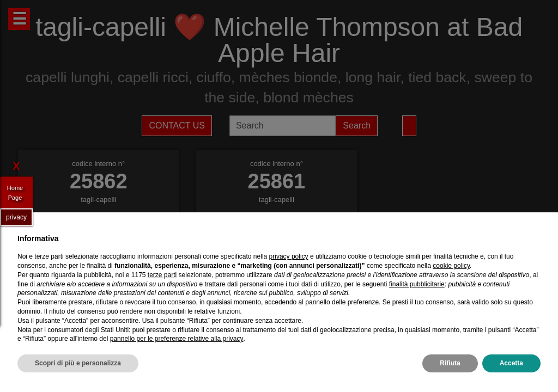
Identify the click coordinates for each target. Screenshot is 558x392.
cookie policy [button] (451, 266)
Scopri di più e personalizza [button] (78, 363)
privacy (16, 217)
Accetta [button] (511, 363)
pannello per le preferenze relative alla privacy (177, 339)
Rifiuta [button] (450, 363)
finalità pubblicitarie (417, 284)
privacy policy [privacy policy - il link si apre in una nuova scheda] (289, 256)
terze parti (162, 275)
